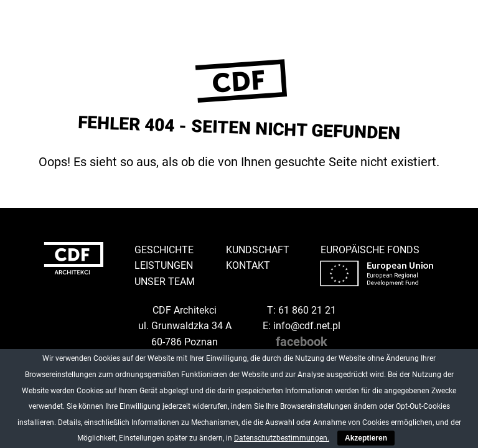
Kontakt (248, 265)
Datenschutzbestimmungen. (282, 438)
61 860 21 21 (307, 310)
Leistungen (164, 265)
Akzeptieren (366, 438)
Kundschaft (258, 250)
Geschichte (164, 250)
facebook (302, 342)
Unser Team (165, 282)
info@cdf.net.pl (307, 326)
